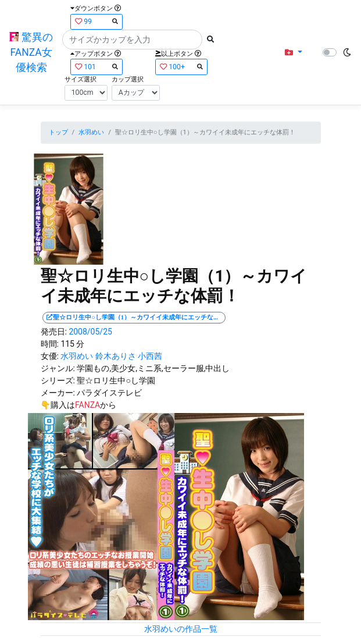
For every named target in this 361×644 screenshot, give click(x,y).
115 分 (72, 344)
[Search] (132, 40)
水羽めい (91, 132)
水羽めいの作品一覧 (181, 629)
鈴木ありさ (116, 356)
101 (96, 67)
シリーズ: (58, 380)
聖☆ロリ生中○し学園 (116, 380)
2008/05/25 (90, 332)
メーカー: (58, 393)
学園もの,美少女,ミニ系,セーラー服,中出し (153, 368)
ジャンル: (58, 368)
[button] (293, 53)
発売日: (54, 332)
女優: (50, 356)
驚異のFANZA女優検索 (31, 53)
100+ (181, 67)
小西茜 (150, 356)
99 (96, 21)
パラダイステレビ (109, 393)
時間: (50, 344)
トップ (58, 132)
